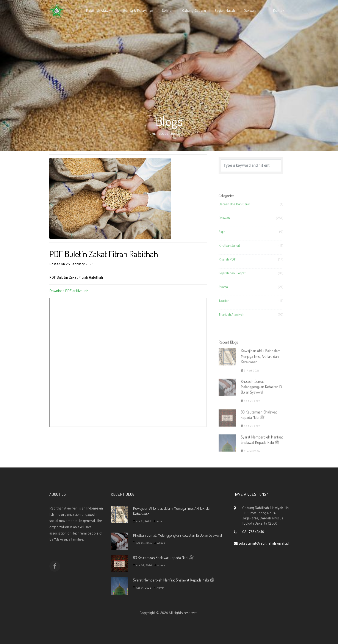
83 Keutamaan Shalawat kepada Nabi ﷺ (163, 558)
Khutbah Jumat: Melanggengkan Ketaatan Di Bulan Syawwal (177, 535)
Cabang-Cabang (194, 11)
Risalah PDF (181, 134)
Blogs (164, 134)
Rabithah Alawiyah (100, 11)
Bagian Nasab (225, 11)
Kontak (279, 11)
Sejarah (168, 11)
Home (152, 134)
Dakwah (250, 11)
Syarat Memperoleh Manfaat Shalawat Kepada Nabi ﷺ (174, 580)
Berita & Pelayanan (138, 11)
